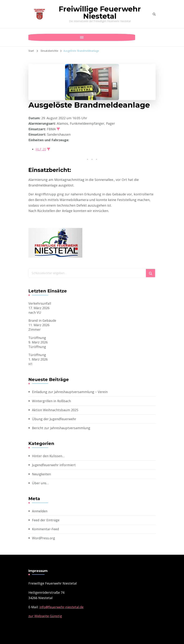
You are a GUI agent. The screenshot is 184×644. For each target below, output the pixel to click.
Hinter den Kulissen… (48, 456)
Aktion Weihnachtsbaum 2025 (55, 410)
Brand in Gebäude (42, 320)
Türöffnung (37, 338)
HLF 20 (41, 149)
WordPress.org (43, 538)
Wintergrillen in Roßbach (51, 401)
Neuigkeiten (41, 474)
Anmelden (40, 511)
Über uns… (40, 483)
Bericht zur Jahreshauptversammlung (61, 428)
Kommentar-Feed (45, 529)
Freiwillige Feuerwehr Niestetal (100, 12)
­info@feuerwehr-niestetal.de (61, 607)
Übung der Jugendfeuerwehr (54, 419)
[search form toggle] (154, 14)
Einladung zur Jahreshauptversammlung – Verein (70, 392)
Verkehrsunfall (40, 303)
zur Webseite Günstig (45, 616)
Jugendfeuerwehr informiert (54, 465)
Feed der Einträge (46, 520)
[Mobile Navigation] (32, 37)
